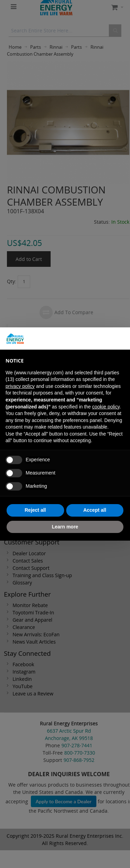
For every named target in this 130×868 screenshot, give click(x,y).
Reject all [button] (35, 510)
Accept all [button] (95, 510)
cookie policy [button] (106, 407)
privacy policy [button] (20, 386)
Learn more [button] (65, 527)
